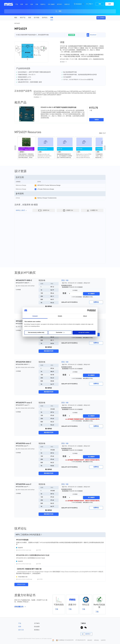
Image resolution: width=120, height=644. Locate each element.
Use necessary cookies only (36, 333)
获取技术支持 (21, 584)
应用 (20, 627)
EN (87, 4)
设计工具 (21, 630)
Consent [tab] (35, 316)
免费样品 (96, 302)
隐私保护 (90, 640)
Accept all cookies (84, 333)
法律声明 (103, 640)
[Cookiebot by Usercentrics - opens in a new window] (88, 311)
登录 (100, 4)
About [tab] (85, 316)
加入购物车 (91, 294)
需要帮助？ (86, 634)
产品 (20, 623)
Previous (15, 148)
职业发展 (37, 627)
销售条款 (96, 640)
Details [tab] (60, 316)
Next (105, 148)
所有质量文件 (20, 607)
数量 (64, 293)
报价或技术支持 (49, 351)
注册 (109, 4)
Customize (60, 333)
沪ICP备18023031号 (80, 640)
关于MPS (37, 623)
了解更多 (96, 120)
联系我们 (37, 630)
